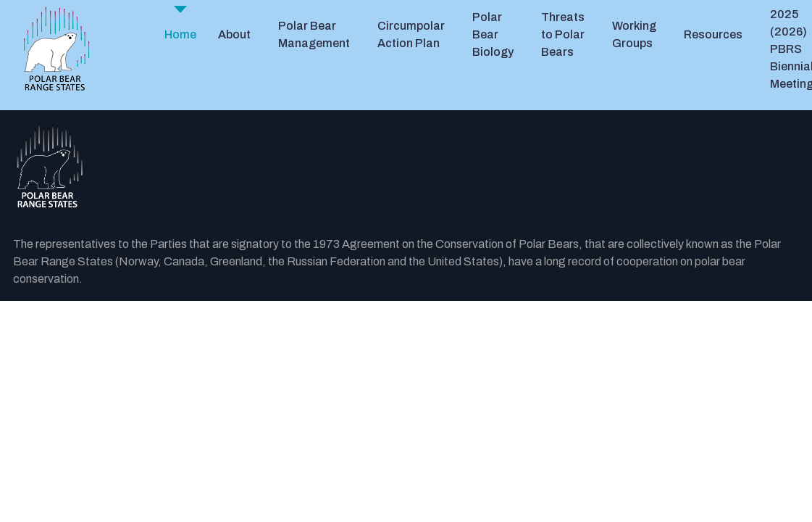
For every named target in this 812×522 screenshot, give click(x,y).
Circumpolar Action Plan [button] (411, 34)
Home (180, 34)
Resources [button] (713, 34)
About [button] (234, 34)
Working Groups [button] (634, 34)
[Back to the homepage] (406, 166)
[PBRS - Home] (56, 49)
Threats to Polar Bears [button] (563, 34)
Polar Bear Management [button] (314, 34)
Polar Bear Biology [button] (493, 34)
